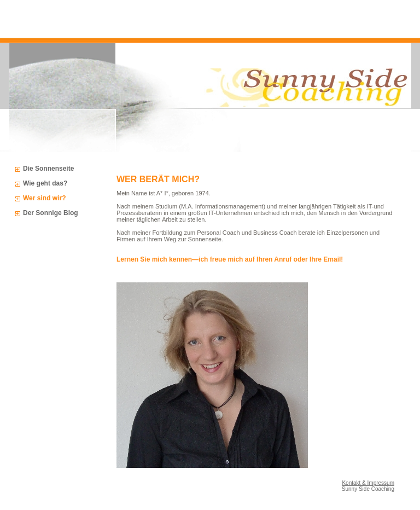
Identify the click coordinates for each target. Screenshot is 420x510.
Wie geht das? (45, 183)
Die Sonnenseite (48, 169)
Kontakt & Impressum (368, 483)
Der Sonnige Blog (51, 213)
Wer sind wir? (44, 198)
